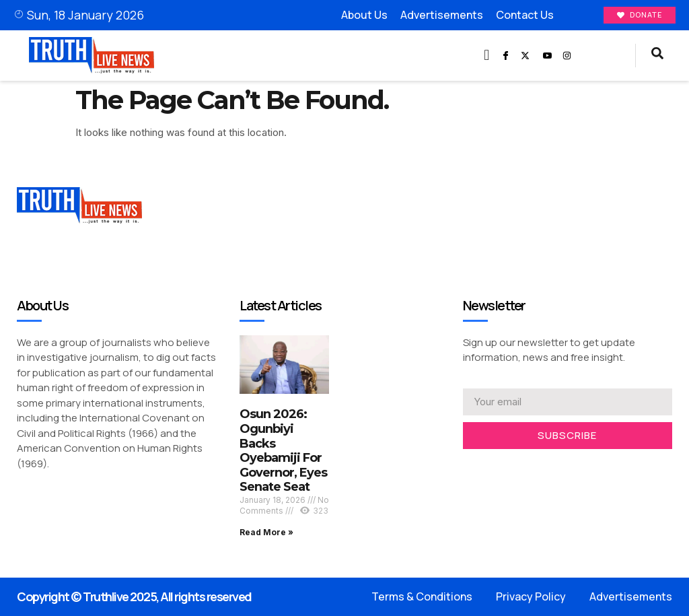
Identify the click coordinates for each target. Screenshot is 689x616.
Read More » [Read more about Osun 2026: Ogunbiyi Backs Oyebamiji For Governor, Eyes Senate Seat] (266, 532)
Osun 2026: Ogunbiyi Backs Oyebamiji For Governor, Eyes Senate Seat (283, 451)
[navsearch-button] (657, 56)
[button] (487, 56)
